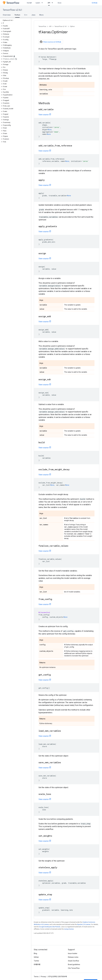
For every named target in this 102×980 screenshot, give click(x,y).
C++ (26, 15)
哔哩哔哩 (37, 964)
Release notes (73, 957)
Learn (38, 3)
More (41, 15)
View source (44, 115)
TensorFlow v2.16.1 (12, 10)
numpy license (69, 929)
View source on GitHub (51, 42)
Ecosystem (62, 3)
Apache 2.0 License (84, 924)
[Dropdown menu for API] (53, 3)
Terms (36, 977)
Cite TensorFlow (74, 968)
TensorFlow (42, 26)
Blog (35, 953)
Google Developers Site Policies (50, 927)
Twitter (36, 961)
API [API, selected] (49, 3)
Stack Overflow (73, 961)
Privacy (43, 977)
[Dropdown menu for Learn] (43, 3)
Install (29, 3)
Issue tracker (73, 953)
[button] (15, 23)
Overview (7, 15)
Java (33, 15)
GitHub (95, 3)
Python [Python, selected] (17, 15)
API (50, 26)
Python (72, 26)
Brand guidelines (74, 964)
